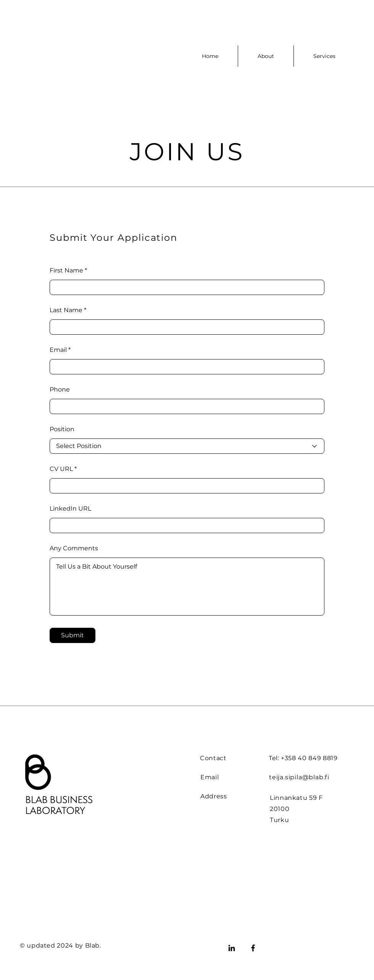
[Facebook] (253, 948)
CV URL (61, 469)
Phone (60, 390)
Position (62, 429)
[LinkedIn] (232, 948)
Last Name (66, 310)
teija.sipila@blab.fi (299, 777)
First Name (66, 271)
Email (58, 350)
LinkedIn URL (70, 509)
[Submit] (73, 635)
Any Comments (74, 548)
